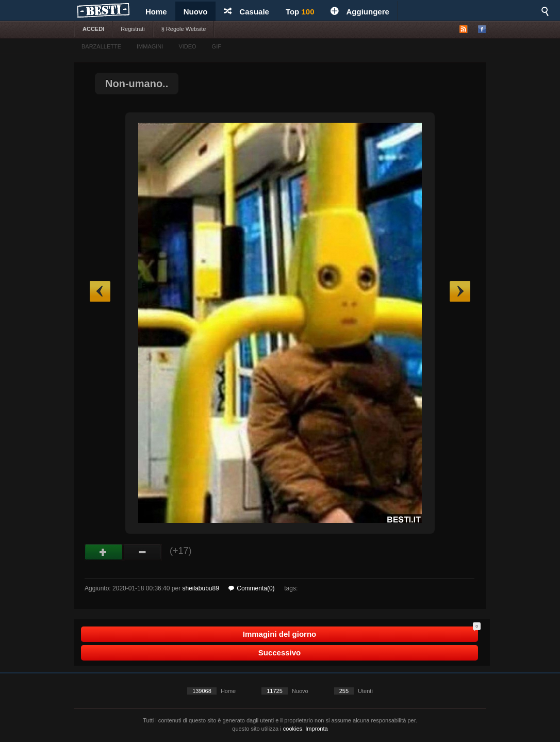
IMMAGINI (150, 46)
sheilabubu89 (200, 588)
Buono (104, 552)
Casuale (246, 12)
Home (156, 12)
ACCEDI (93, 29)
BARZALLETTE (101, 46)
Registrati (133, 29)
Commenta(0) (251, 588)
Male (143, 552)
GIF (217, 46)
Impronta (316, 729)
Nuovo (196, 12)
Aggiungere (360, 12)
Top (300, 12)
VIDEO (187, 46)
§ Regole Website (184, 29)
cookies (293, 729)
